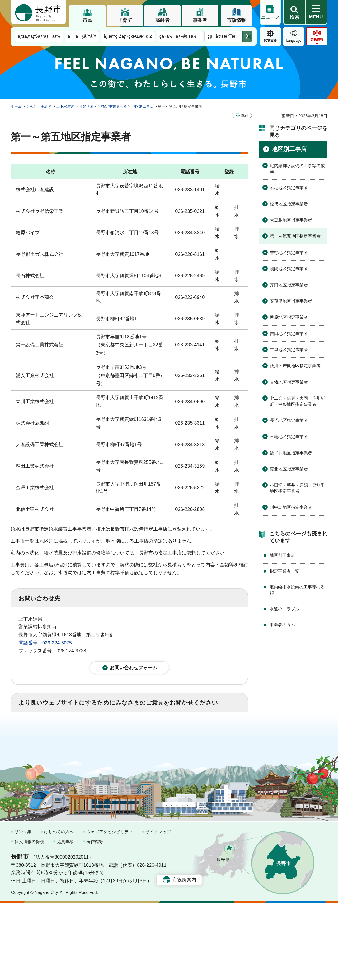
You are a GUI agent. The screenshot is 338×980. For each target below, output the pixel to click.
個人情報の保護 (29, 919)
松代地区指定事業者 (289, 204)
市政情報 (236, 20)
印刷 (244, 116)
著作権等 (95, 919)
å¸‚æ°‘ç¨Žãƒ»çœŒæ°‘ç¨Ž (128, 36)
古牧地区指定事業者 (289, 382)
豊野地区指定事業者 (289, 253)
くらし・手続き (39, 106)
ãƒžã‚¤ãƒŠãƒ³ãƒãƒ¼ (39, 36)
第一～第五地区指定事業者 (295, 236)
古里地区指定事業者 (289, 350)
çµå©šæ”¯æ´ (224, 36)
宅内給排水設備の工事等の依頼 (297, 169)
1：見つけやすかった (49, 756)
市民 (87, 20)
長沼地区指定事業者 (289, 420)
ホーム (16, 106)
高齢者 (162, 20)
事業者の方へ (282, 625)
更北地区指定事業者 (289, 469)
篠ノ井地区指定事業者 (291, 453)
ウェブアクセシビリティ (110, 909)
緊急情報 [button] (317, 40)
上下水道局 (65, 106)
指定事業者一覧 (114, 106)
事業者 (200, 20)
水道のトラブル (284, 609)
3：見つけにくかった (145, 756)
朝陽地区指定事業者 (289, 269)
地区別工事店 (143, 106)
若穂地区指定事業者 (289, 188)
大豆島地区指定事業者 (291, 220)
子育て (125, 20)
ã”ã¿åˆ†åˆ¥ (82, 36)
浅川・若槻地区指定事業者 (295, 366)
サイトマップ (158, 909)
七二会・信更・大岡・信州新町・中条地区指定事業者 (297, 401)
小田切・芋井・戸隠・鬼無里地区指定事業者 (297, 488)
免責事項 (65, 919)
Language (294, 41)
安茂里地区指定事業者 (291, 301)
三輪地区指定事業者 (289, 437)
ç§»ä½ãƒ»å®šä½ (180, 36)
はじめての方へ (59, 909)
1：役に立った (42, 732)
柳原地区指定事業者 (289, 317)
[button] (294, 12)
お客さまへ (88, 106)
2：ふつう (83, 732)
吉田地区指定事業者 (289, 334)
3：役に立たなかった (131, 732)
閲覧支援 (270, 41)
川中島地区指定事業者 (291, 507)
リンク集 (23, 909)
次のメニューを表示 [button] (247, 36)
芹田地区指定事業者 (289, 285)
